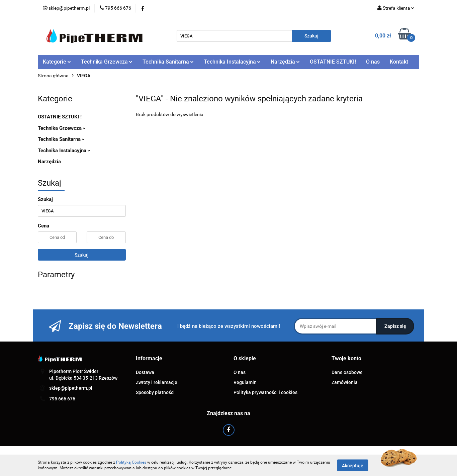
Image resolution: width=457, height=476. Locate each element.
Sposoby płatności (155, 392)
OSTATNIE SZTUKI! (333, 62)
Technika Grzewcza (107, 62)
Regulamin (245, 382)
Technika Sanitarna (168, 62)
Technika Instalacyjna (232, 62)
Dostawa (145, 372)
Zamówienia (345, 382)
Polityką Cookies (131, 462)
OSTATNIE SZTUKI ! (60, 117)
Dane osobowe (347, 372)
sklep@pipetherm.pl (71, 388)
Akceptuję (353, 465)
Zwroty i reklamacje (157, 382)
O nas (373, 62)
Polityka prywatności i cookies (265, 392)
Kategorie (57, 62)
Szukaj (82, 255)
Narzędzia (285, 62)
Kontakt (399, 62)
